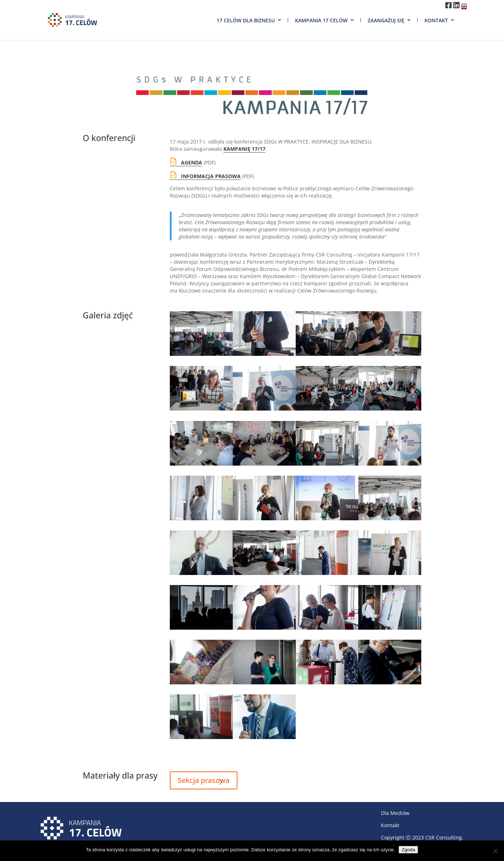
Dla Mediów (395, 813)
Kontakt (436, 20)
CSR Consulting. (444, 837)
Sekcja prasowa (204, 780)
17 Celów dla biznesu (246, 20)
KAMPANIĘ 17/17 (244, 149)
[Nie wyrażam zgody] (495, 851)
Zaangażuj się (386, 20)
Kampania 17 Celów (321, 20)
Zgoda (408, 850)
